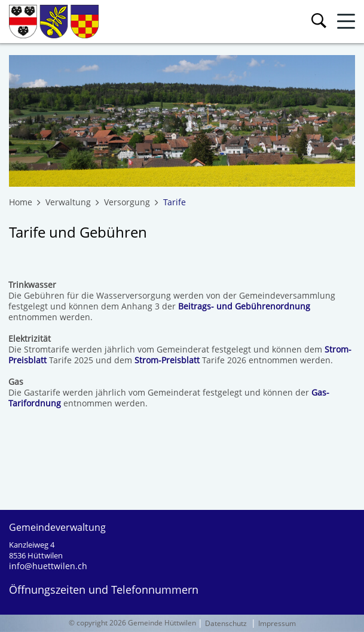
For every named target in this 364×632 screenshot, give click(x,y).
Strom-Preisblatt (167, 360)
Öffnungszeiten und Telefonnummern (104, 590)
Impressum (277, 623)
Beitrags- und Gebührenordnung (244, 306)
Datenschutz (226, 623)
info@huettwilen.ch (48, 566)
